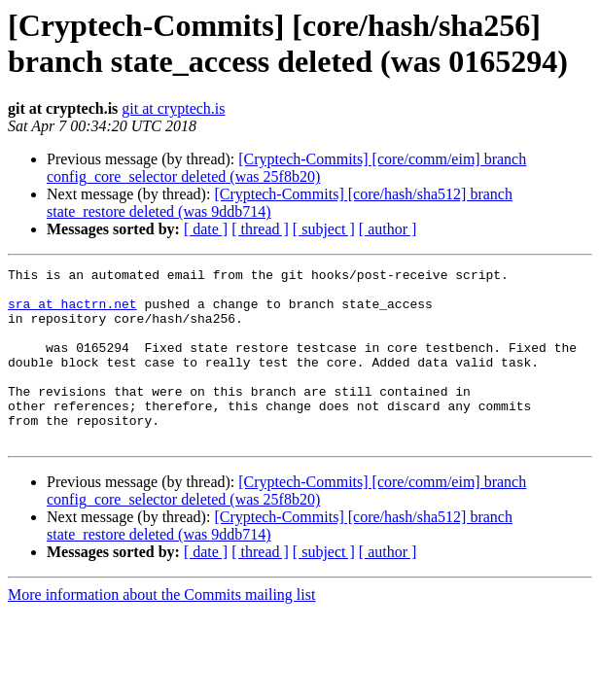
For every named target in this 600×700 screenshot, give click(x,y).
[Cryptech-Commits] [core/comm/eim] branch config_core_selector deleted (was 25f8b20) (286, 168)
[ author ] (388, 229)
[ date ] (206, 229)
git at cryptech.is (173, 108)
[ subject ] (324, 229)
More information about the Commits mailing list (161, 630)
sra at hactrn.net (72, 312)
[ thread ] (260, 229)
